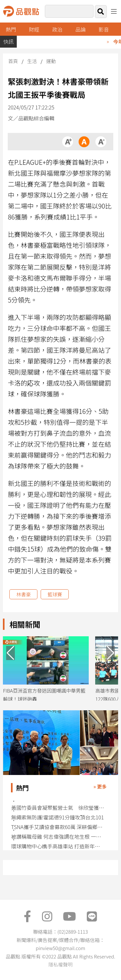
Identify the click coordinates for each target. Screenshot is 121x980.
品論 (81, 29)
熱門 (11, 29)
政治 (57, 29)
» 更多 (100, 786)
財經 (34, 29)
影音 (104, 29)
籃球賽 (55, 594)
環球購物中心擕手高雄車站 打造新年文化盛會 (58, 846)
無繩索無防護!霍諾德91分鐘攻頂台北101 (57, 817)
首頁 (13, 61)
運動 (51, 61)
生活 (32, 61)
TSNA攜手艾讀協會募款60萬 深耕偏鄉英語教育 (58, 827)
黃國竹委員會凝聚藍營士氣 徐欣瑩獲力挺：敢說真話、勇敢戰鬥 (58, 808)
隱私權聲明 (60, 964)
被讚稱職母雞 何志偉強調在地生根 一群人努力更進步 (58, 837)
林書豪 (23, 594)
